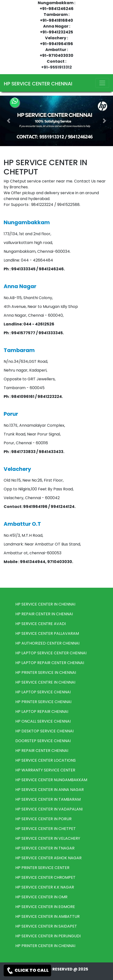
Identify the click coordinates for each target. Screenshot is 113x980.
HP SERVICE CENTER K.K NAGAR (45, 887)
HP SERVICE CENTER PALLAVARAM (47, 633)
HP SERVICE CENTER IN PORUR (43, 819)
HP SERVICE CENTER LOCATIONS (46, 760)
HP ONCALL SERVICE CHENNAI (43, 721)
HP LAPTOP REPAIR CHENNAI (42, 712)
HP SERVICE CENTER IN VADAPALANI (49, 809)
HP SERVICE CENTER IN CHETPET (46, 829)
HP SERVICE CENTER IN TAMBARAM (48, 799)
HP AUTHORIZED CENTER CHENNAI (47, 643)
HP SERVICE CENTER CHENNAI (38, 84)
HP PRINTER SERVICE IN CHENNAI (46, 672)
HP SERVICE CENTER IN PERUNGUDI (48, 936)
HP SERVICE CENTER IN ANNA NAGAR (50, 790)
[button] (9, 121)
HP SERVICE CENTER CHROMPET (45, 877)
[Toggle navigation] (102, 83)
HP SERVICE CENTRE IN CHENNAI (45, 682)
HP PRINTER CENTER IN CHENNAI (45, 946)
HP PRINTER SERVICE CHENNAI (43, 702)
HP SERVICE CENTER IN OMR (41, 897)
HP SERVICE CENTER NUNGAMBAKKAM (51, 780)
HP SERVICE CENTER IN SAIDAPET (46, 926)
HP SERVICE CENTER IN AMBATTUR (47, 916)
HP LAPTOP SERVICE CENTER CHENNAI (51, 653)
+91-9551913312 (56, 67)
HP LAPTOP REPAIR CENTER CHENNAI (50, 663)
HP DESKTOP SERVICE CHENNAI (44, 731)
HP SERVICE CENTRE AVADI (41, 624)
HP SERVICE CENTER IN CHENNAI (45, 604)
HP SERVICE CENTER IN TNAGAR (45, 848)
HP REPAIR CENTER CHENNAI (42, 751)
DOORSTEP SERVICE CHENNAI (43, 741)
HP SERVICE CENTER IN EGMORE (45, 907)
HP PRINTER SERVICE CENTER (42, 868)
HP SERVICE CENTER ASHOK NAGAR (48, 858)
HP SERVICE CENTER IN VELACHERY (48, 838)
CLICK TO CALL (27, 970)
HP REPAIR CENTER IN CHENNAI (44, 614)
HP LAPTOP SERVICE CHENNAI (43, 692)
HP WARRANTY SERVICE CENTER (45, 770)
